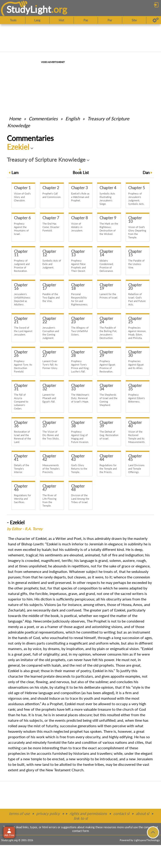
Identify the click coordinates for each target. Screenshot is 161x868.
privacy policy (48, 813)
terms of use (19, 813)
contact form (81, 831)
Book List (81, 173)
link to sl (81, 818)
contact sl (121, 813)
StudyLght (29, 9)
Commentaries (43, 118)
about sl (142, 813)
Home (15, 118)
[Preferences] (156, 20)
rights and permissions (88, 813)
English (73, 118)
